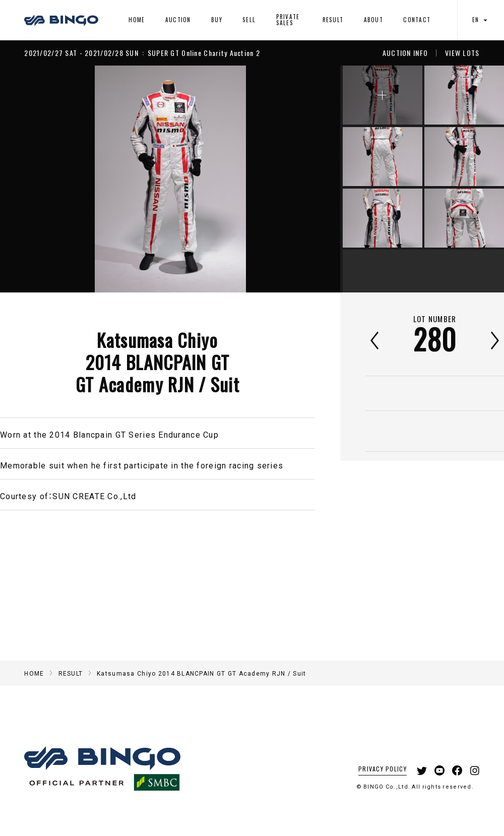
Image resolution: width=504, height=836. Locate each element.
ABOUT (373, 20)
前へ (374, 340)
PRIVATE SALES (288, 19)
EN (481, 20)
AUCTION (178, 20)
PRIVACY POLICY (383, 769)
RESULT (333, 20)
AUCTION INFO (405, 53)
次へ (495, 340)
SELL (249, 20)
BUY (217, 20)
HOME (137, 20)
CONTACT (417, 20)
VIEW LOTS (462, 53)
